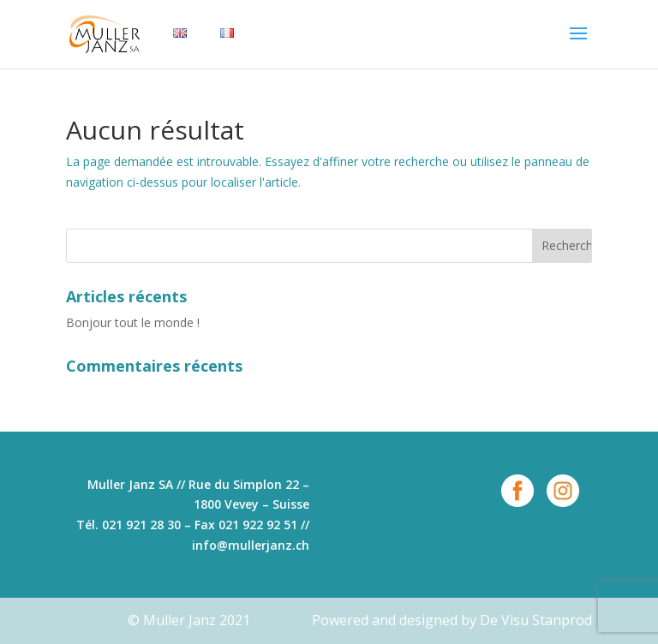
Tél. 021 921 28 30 (129, 525)
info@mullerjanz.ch (251, 545)
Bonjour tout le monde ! (133, 322)
